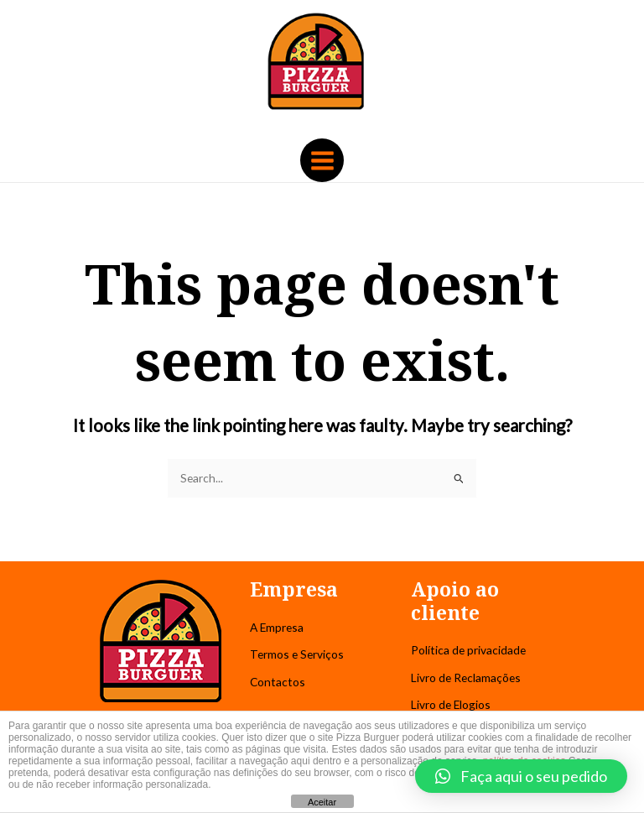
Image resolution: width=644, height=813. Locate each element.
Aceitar (322, 802)
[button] (521, 776)
